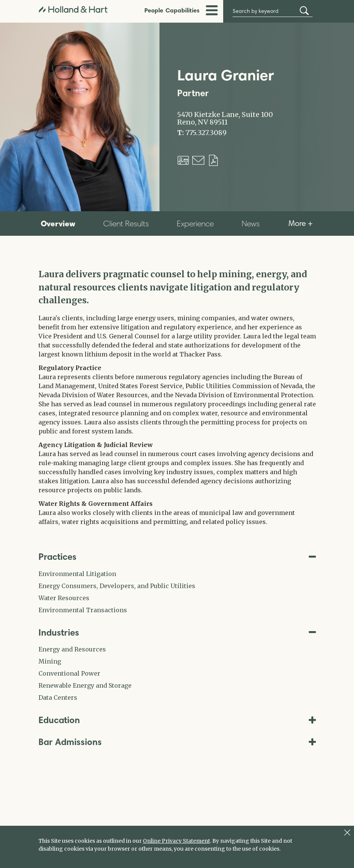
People (154, 10)
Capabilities (182, 10)
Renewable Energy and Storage (85, 685)
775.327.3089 (206, 133)
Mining (50, 661)
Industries (177, 632)
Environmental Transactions (83, 610)
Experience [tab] (195, 224)
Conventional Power (69, 673)
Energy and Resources (72, 649)
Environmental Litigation (77, 574)
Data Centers (58, 697)
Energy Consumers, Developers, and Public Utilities (117, 586)
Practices (177, 557)
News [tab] (251, 224)
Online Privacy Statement (176, 841)
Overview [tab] (58, 223)
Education (177, 720)
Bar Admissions (177, 742)
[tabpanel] (177, 397)
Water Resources (64, 598)
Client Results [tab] (126, 224)
